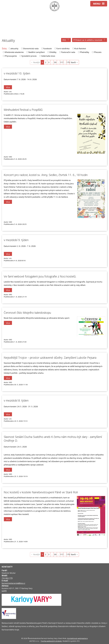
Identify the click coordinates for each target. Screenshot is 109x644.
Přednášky (85, 52)
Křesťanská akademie (14, 52)
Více (8, 87)
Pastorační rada (68, 52)
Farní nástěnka (63, 48)
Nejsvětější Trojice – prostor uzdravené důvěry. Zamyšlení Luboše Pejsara (50, 358)
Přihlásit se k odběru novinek (90, 40)
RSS (66, 40)
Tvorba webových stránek (51, 641)
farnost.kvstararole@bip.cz (13, 583)
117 (62, 62)
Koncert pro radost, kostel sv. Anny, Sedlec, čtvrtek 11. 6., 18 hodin (46, 175)
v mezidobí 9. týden (16, 240)
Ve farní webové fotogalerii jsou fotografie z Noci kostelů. (40, 276)
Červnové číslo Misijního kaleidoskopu (27, 313)
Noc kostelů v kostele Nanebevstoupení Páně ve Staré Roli (41, 492)
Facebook (47, 48)
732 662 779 (7, 578)
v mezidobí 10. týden (17, 73)
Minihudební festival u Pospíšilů (23, 110)
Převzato (98, 52)
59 (55, 62)
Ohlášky (53, 52)
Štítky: (5, 48)
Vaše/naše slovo (48, 56)
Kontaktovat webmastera (77, 638)
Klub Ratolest (80, 48)
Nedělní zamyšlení (37, 52)
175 (68, 62)
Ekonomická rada (31, 48)
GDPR (4, 591)
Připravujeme (11, 56)
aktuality (14, 48)
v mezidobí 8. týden (16, 400)
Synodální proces (29, 56)
